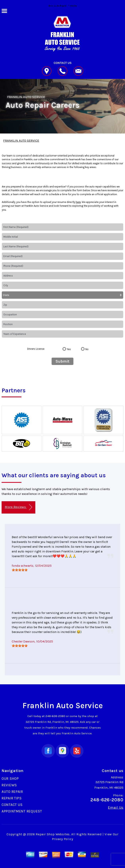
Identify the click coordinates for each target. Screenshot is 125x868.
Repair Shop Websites (53, 834)
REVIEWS (9, 785)
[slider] (20, 570)
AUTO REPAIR (12, 792)
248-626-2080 (55, 716)
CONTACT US (12, 805)
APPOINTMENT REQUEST (22, 811)
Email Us (116, 808)
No (87, 349)
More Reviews (18, 507)
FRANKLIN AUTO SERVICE (26, 97)
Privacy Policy (63, 839)
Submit (62, 361)
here (78, 202)
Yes (69, 349)
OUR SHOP (10, 779)
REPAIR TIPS (12, 798)
